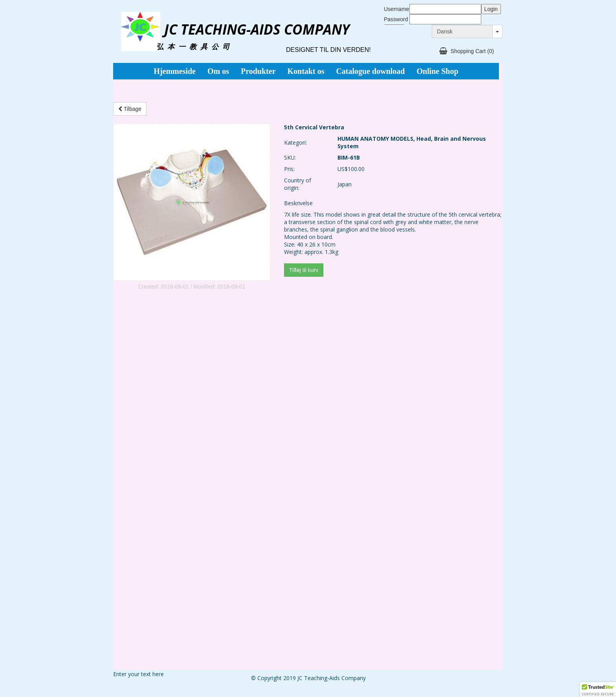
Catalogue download (370, 71)
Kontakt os (306, 71)
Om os (218, 71)
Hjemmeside (175, 71)
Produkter (258, 71)
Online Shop (437, 71)
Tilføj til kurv (304, 270)
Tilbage (130, 109)
